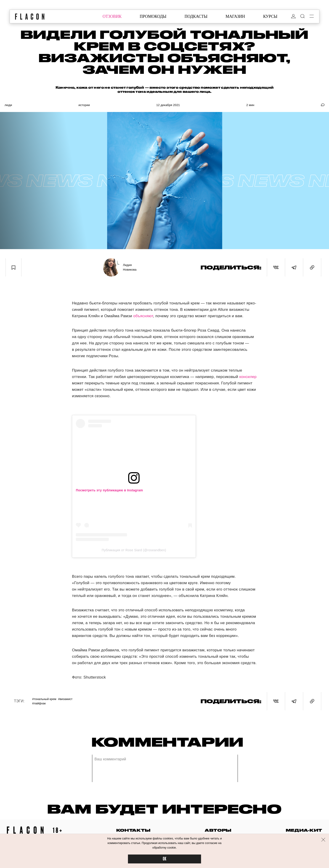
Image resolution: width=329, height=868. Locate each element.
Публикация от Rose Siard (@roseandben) (134, 550)
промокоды (153, 16)
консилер (248, 377)
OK (164, 859)
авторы (218, 830)
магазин (235, 16)
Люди (8, 105)
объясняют (143, 316)
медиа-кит (304, 830)
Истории (84, 105)
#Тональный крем (44, 699)
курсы (270, 16)
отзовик (112, 16)
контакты (133, 830)
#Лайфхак (39, 703)
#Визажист (65, 699)
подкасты (196, 16)
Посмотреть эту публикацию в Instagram (109, 490)
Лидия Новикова (130, 267)
